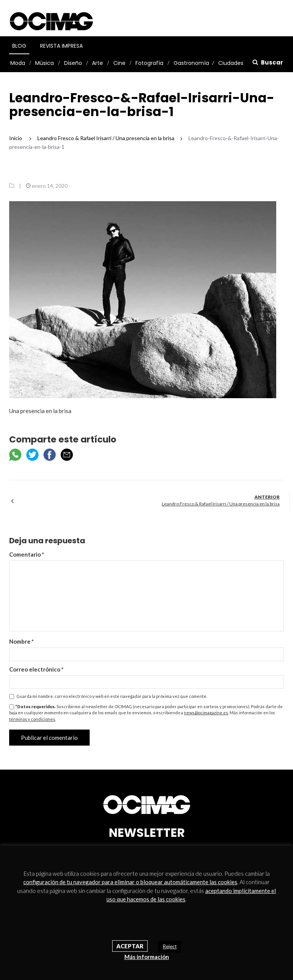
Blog (19, 46)
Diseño (73, 63)
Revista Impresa (61, 46)
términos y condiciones (32, 719)
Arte (97, 63)
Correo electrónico (36, 669)
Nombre (22, 641)
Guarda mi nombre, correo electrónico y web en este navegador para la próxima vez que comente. (112, 696)
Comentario (27, 554)
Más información (147, 957)
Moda (18, 63)
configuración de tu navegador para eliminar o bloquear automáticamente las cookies (130, 882)
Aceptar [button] (130, 946)
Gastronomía (191, 63)
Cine (119, 63)
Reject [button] (170, 946)
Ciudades (231, 63)
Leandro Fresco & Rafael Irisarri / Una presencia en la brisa (221, 504)
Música (44, 63)
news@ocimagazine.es (206, 713)
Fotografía (149, 63)
